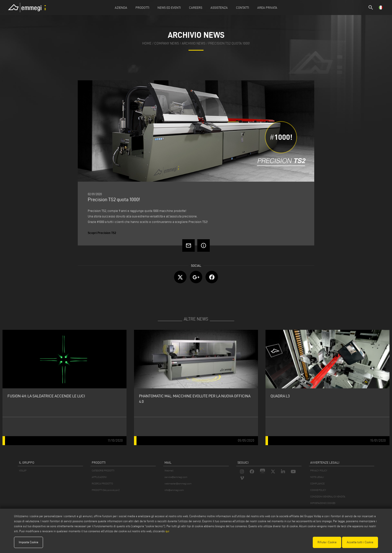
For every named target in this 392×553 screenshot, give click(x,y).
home (147, 43)
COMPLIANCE (317, 484)
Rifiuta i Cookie (327, 542)
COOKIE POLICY (318, 490)
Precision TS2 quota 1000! (229, 43)
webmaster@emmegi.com (178, 484)
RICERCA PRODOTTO (102, 484)
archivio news (194, 43)
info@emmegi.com (174, 490)
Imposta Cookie (28, 542)
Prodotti (142, 8)
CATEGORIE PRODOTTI (103, 471)
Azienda (121, 8)
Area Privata (267, 8)
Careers (196, 8)
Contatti (242, 8)
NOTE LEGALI (317, 477)
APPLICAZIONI (99, 477)
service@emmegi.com (176, 477)
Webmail (169, 471)
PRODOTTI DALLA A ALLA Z (106, 490)
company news (167, 43)
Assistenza (219, 8)
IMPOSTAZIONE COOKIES (323, 503)
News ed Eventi (169, 8)
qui (167, 531)
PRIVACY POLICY (319, 471)
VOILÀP (23, 471)
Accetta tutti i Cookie (360, 542)
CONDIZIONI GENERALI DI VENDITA (328, 497)
